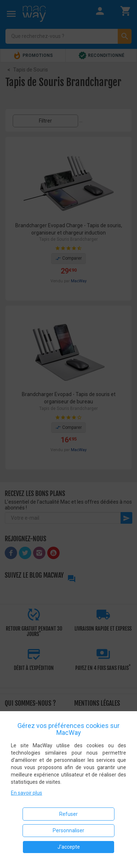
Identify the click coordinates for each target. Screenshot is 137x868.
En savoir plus (27, 793)
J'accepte (69, 847)
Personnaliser (68, 830)
